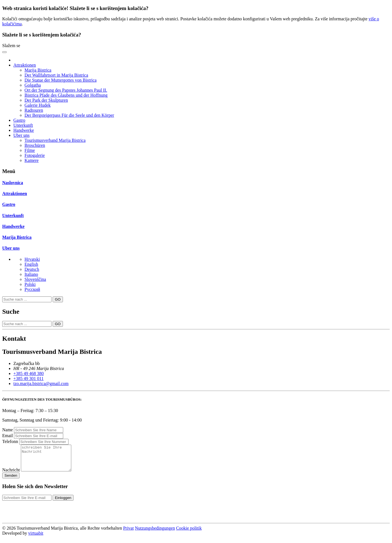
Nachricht (11, 475)
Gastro (19, 120)
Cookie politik (189, 533)
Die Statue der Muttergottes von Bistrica (61, 80)
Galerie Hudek (38, 105)
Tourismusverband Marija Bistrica (55, 140)
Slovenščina (35, 279)
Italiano (31, 274)
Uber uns (11, 248)
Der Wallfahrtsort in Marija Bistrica (56, 75)
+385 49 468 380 (29, 373)
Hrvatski (32, 259)
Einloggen (63, 503)
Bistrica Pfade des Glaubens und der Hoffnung (66, 95)
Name (8, 430)
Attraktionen (15, 193)
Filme (30, 150)
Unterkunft (23, 125)
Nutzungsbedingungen (155, 533)
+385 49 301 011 (28, 378)
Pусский (32, 289)
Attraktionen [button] (25, 65)
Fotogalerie (35, 155)
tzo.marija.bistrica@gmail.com (41, 383)
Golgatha (33, 85)
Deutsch (32, 269)
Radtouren (34, 110)
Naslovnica (13, 183)
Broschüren (35, 145)
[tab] (196, 183)
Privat (128, 533)
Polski (30, 284)
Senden (11, 480)
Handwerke (24, 130)
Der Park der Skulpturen (46, 100)
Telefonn (10, 441)
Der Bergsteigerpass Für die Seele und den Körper (69, 115)
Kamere (32, 160)
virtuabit (36, 538)
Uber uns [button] (21, 135)
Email (8, 436)
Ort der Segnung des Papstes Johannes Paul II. (66, 90)
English (31, 264)
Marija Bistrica (38, 70)
